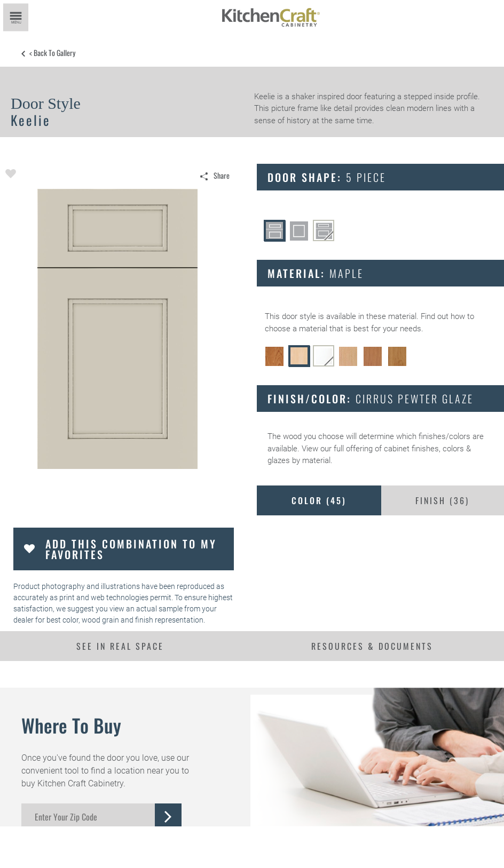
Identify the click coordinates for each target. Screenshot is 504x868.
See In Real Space (120, 646)
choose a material (296, 329)
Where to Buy (71, 725)
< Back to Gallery (52, 53)
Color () (319, 500)
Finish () (442, 500)
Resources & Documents (372, 646)
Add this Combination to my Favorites (131, 549)
